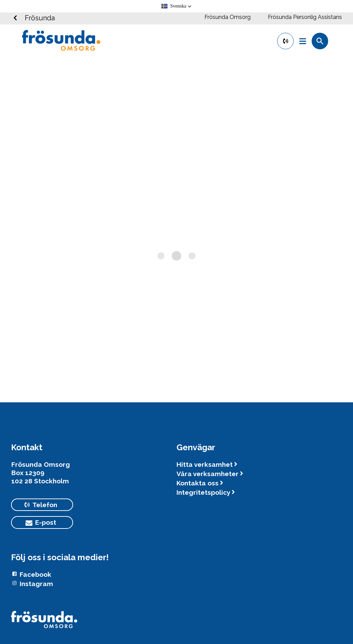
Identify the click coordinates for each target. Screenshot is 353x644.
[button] (177, 6)
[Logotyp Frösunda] (44, 623)
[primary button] (285, 41)
